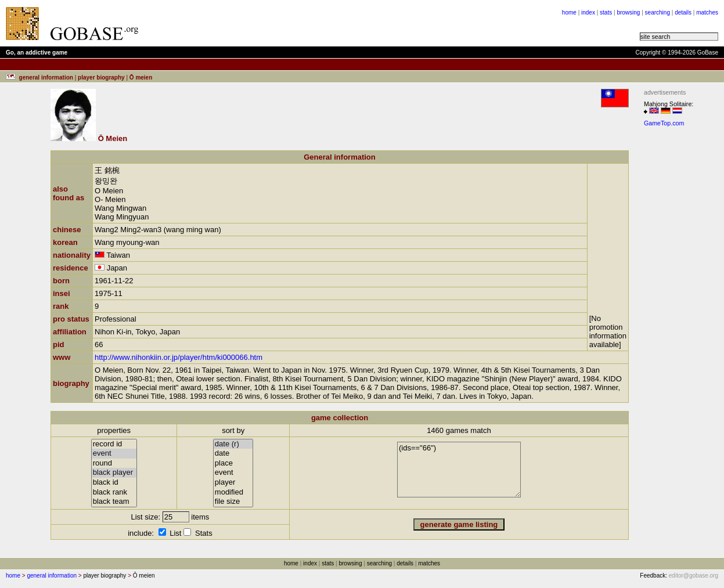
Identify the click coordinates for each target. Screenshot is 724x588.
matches (707, 12)
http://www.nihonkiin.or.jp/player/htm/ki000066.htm (179, 357)
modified (233, 493)
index (588, 12)
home (569, 12)
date (233, 454)
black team (114, 502)
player (233, 483)
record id (114, 444)
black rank (114, 493)
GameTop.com (664, 123)
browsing (628, 12)
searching (658, 12)
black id (114, 483)
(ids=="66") (459, 470)
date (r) (233, 444)
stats (606, 12)
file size (233, 502)
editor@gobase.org (694, 576)
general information (52, 576)
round (114, 463)
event (114, 454)
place (233, 463)
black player (114, 473)
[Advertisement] (291, 23)
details (683, 12)
